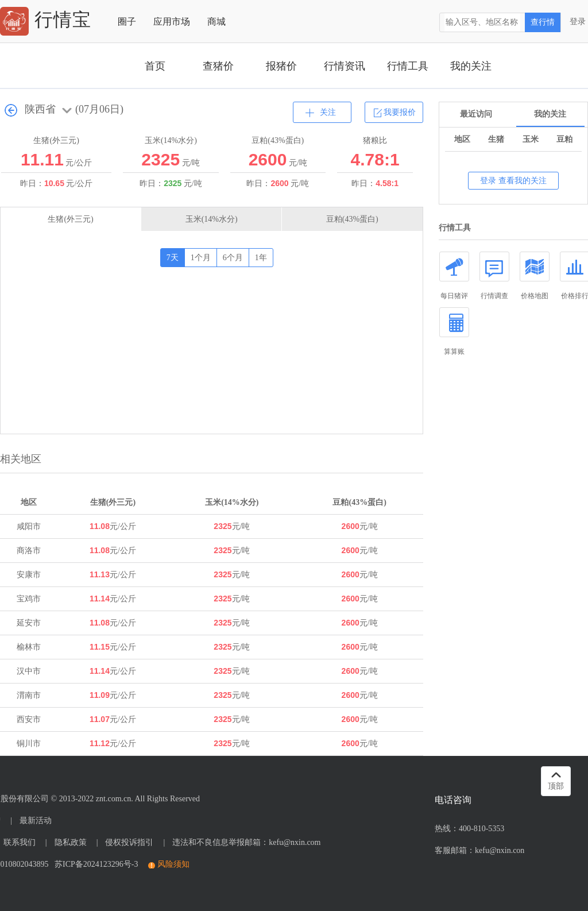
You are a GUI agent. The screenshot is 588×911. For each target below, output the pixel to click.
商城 (216, 22)
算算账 (454, 331)
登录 (578, 22)
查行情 (543, 22)
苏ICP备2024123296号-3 (94, 864)
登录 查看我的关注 (513, 181)
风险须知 (173, 864)
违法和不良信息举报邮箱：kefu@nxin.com (246, 842)
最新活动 (36, 821)
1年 (261, 258)
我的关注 (471, 66)
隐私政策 (71, 842)
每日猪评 (454, 276)
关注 (328, 112)
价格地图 (535, 276)
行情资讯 (345, 66)
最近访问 (476, 114)
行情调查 (494, 276)
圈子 (127, 22)
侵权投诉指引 (129, 842)
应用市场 (172, 22)
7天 (173, 258)
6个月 (233, 258)
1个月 (201, 258)
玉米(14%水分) (212, 219)
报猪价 (281, 66)
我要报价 (400, 112)
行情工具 (408, 66)
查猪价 (218, 66)
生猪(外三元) (70, 219)
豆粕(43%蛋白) (352, 219)
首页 (155, 66)
